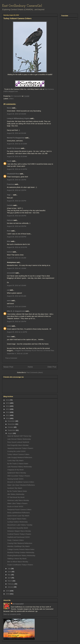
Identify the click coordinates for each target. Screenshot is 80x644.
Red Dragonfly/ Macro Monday (18, 445)
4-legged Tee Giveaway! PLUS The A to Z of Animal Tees (34, 351)
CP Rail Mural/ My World (16, 497)
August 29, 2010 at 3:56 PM (17, 321)
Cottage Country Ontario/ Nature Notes (21, 549)
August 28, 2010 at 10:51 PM (17, 247)
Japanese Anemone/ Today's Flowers (20, 448)
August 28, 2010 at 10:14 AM (17, 144)
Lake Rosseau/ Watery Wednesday (20, 467)
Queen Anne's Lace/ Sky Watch (18, 516)
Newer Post (8, 367)
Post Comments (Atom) (35, 372)
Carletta (10, 205)
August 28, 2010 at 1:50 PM (17, 180)
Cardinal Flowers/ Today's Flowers (19, 534)
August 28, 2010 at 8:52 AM (16, 133)
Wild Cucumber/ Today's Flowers (19, 476)
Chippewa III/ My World (15, 470)
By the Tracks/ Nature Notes (17, 491)
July (9, 569)
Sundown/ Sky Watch (15, 488)
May (9, 575)
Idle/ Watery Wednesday (16, 494)
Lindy (9, 326)
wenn (9, 301)
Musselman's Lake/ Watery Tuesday (20, 525)
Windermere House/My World (18, 528)
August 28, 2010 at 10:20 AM (17, 156)
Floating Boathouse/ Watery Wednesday (21, 556)
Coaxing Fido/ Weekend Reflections (20, 543)
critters (11, 99)
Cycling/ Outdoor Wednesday (17, 522)
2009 (8, 591)
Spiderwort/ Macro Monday (17, 473)
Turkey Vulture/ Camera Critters (18, 454)
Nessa (9, 108)
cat (8, 290)
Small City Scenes (14, 148)
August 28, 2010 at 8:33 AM (16, 114)
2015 (8, 403)
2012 (8, 412)
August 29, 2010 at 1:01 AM (16, 258)
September (12, 430)
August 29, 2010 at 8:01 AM (16, 296)
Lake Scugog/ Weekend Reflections (20, 457)
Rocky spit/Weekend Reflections (19, 513)
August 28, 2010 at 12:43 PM (17, 169)
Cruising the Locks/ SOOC (17, 451)
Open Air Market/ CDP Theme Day (19, 436)
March (10, 581)
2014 (8, 406)
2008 (8, 594)
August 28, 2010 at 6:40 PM (17, 216)
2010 (8, 418)
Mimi (9, 241)
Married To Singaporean (16, 138)
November (12, 424)
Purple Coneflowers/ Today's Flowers (20, 565)
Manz (9, 337)
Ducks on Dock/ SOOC (15, 506)
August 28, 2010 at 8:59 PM (17, 237)
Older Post (52, 367)
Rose (9, 231)
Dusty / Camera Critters (16, 540)
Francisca (11, 184)
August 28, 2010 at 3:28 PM (17, 190)
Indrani (10, 252)
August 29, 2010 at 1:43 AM (16, 268)
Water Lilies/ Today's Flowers (17, 503)
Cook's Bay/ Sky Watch (15, 461)
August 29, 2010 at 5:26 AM (16, 285)
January (11, 587)
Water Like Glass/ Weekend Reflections (21, 485)
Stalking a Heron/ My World (17, 559)
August (10, 433)
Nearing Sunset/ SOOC (15, 479)
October (11, 427)
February (11, 584)
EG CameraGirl (18, 604)
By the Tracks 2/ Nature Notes (18, 464)
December (12, 421)
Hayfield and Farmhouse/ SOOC (19, 537)
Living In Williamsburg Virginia (18, 118)
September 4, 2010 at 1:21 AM (17, 354)
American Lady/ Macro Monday (18, 500)
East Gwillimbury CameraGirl (22, 6)
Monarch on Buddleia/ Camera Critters (21, 482)
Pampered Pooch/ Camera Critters (19, 510)
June (10, 572)
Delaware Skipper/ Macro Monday (19, 531)
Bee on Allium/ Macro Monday (18, 562)
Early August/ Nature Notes (17, 519)
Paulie (9, 161)
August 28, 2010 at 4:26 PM (17, 201)
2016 (8, 400)
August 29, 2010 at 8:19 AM (16, 307)
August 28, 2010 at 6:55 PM (17, 226)
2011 (8, 415)
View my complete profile (12, 614)
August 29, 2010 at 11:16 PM (17, 332)
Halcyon (10, 220)
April (10, 578)
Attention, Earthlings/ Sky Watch (18, 546)
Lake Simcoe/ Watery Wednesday (19, 439)
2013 (8, 409)
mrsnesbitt (11, 273)
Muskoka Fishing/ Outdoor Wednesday (21, 552)
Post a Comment (11, 358)
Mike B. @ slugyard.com (16, 311)
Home (30, 367)
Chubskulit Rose (13, 174)
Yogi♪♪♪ (10, 195)
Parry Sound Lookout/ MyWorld (18, 442)
